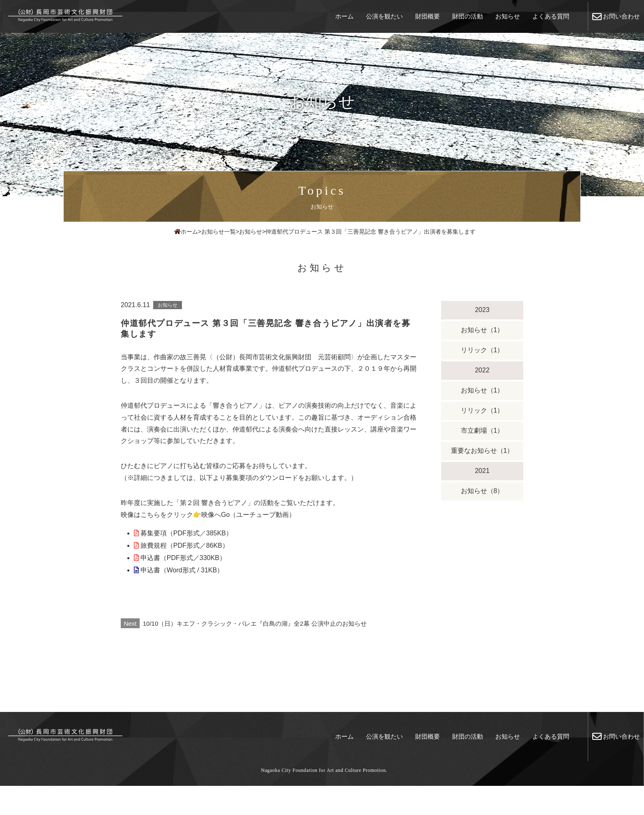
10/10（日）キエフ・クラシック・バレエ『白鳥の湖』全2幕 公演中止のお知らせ (244, 623)
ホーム (344, 16)
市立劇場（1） (482, 430)
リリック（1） (482, 350)
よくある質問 (551, 16)
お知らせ (508, 16)
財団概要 (428, 16)
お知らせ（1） (482, 330)
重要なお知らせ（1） (482, 451)
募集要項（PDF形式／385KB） (186, 533)
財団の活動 (468, 16)
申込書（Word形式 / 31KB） (182, 570)
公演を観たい (384, 16)
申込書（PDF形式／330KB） (183, 558)
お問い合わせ (616, 17)
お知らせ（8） (482, 491)
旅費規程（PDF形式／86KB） (185, 545)
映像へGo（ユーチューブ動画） (248, 515)
